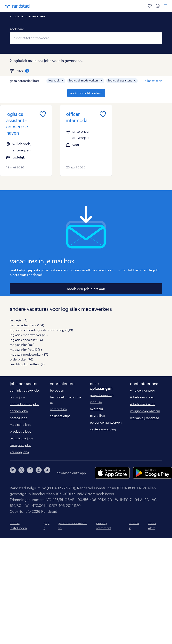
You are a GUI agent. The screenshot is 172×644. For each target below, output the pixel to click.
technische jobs (21, 438)
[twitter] (21, 473)
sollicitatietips (60, 416)
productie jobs (20, 431)
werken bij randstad (145, 418)
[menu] (165, 6)
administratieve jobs (25, 390)
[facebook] (30, 473)
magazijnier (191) (22, 345)
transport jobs (20, 445)
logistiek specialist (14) (26, 340)
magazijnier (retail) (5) (26, 349)
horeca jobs (18, 418)
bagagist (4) (19, 320)
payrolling (97, 415)
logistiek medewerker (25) (29, 335)
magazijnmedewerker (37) (29, 354)
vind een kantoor (143, 390)
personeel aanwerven (106, 422)
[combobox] (86, 38)
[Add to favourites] (43, 114)
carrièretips (58, 409)
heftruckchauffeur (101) (27, 325)
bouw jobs (17, 397)
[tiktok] (47, 473)
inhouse (96, 402)
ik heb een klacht (142, 404)
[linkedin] (13, 473)
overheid (96, 409)
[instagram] (39, 473)
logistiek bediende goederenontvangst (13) (41, 330)
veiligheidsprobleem (145, 411)
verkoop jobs (19, 452)
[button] (62, 81)
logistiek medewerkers (29, 16)
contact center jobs (24, 404)
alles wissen (153, 81)
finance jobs (19, 411)
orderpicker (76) (21, 359)
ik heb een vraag (142, 397)
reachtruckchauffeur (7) (27, 364)
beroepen (57, 390)
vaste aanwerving (103, 429)
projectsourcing (102, 395)
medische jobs (20, 424)
